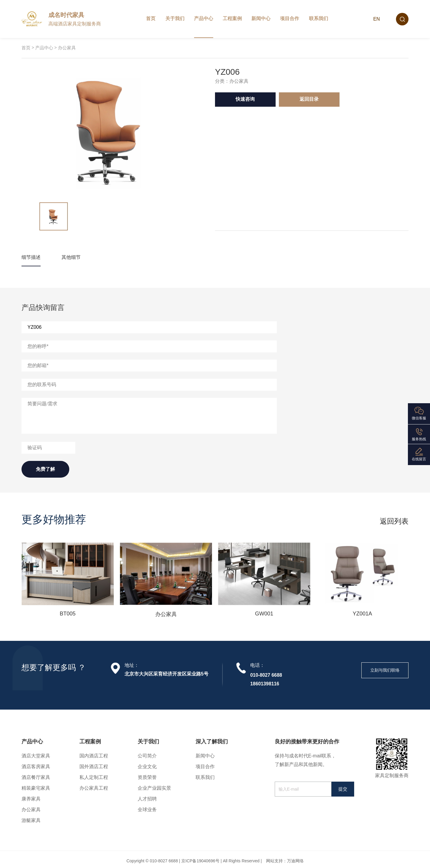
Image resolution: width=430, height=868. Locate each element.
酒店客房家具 (36, 767)
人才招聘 (147, 799)
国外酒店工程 (94, 767)
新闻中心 (261, 18)
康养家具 (31, 799)
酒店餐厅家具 (36, 777)
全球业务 (147, 810)
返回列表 (394, 521)
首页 (151, 18)
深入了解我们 (212, 742)
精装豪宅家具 (36, 788)
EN (377, 19)
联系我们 (319, 18)
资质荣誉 (147, 777)
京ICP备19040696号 (200, 861)
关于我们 (175, 18)
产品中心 (204, 18)
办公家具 (67, 48)
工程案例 (232, 18)
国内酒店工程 (94, 756)
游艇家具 (31, 820)
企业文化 (147, 767)
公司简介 (147, 756)
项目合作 (290, 18)
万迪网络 (295, 861)
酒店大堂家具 (36, 756)
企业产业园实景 (154, 788)
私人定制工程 (94, 777)
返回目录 (309, 99)
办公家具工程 (94, 788)
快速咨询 (245, 99)
